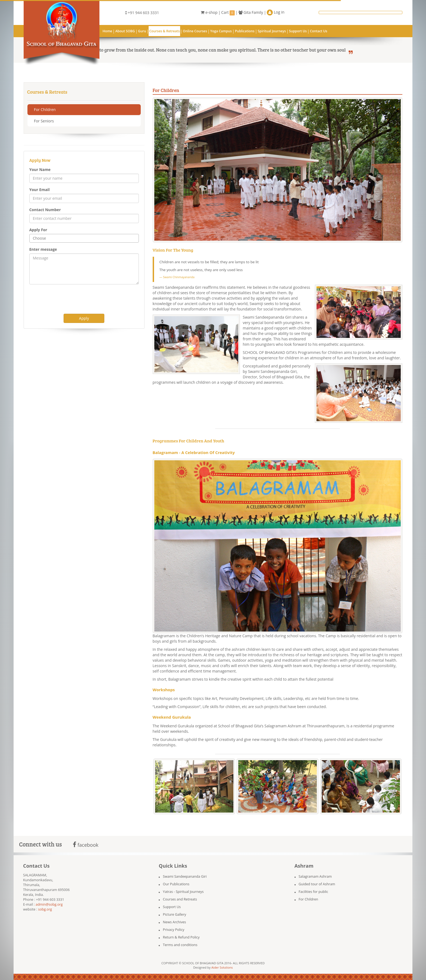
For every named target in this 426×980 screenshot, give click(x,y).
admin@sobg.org (49, 904)
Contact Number (45, 210)
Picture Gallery (175, 914)
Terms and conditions (180, 945)
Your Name (40, 169)
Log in (276, 12)
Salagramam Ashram (315, 876)
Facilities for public (313, 892)
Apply (84, 318)
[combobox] (84, 238)
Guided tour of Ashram (317, 884)
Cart (228, 13)
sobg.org (45, 909)
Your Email (40, 190)
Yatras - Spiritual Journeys (183, 892)
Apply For (38, 230)
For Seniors (44, 121)
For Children (45, 110)
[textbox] (87, 238)
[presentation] (71, 299)
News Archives (175, 922)
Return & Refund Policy (181, 937)
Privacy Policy (174, 930)
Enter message (43, 249)
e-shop (209, 12)
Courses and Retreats (180, 899)
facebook (86, 845)
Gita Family (251, 12)
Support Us (172, 907)
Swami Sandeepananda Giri (185, 876)
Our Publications (176, 884)
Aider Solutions (222, 967)
